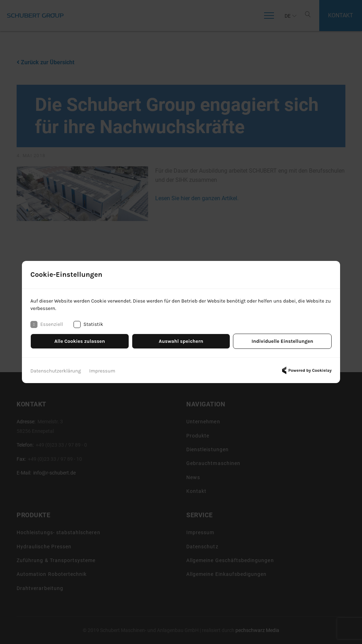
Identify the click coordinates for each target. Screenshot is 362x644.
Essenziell (47, 324)
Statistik (88, 324)
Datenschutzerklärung (56, 371)
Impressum (102, 371)
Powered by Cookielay (306, 370)
